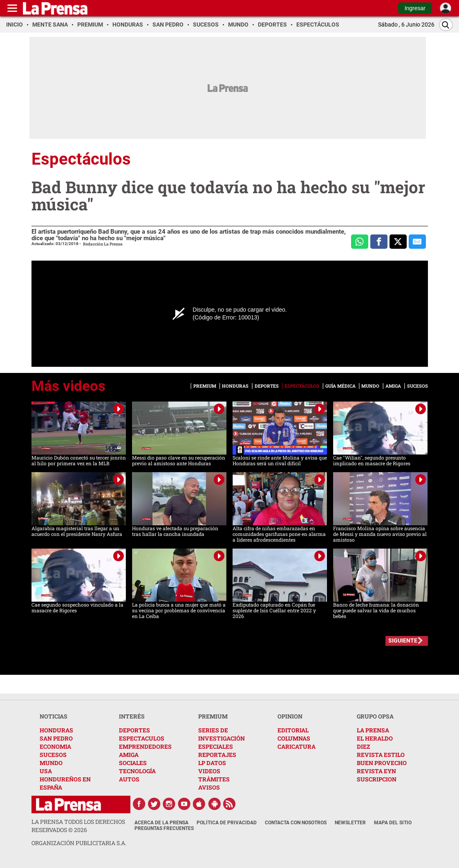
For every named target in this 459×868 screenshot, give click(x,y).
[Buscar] (446, 25)
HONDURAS (56, 730)
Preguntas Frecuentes (164, 828)
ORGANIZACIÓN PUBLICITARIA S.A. (79, 843)
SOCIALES (133, 763)
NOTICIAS (54, 716)
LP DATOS (212, 763)
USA (46, 771)
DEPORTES (134, 730)
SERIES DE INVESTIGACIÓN (222, 734)
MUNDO (51, 763)
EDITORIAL (293, 730)
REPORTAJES (217, 755)
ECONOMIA (55, 746)
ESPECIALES (216, 746)
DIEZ (363, 746)
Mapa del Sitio (393, 823)
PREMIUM (213, 716)
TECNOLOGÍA (137, 771)
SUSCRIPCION (377, 779)
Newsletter (350, 823)
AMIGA (129, 755)
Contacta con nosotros (296, 823)
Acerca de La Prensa (161, 823)
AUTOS (129, 779)
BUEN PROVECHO (382, 763)
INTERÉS (132, 716)
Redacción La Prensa (103, 244)
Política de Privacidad (227, 823)
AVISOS (209, 787)
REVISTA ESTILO (381, 755)
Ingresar (415, 8)
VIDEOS (209, 771)
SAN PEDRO (56, 738)
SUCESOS (53, 755)
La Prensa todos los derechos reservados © (78, 826)
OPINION (290, 716)
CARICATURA (297, 746)
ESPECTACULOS (142, 738)
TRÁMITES (214, 779)
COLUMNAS (294, 738)
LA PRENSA (373, 730)
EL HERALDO (375, 738)
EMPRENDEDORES (145, 746)
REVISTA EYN (376, 771)
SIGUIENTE (403, 640)
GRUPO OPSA (375, 716)
